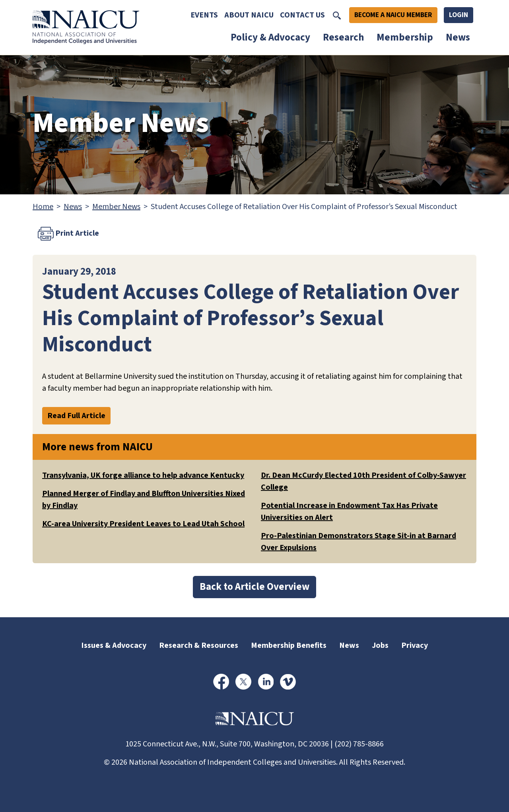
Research (343, 37)
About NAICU (249, 15)
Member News (116, 207)
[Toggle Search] (337, 15)
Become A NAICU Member (393, 15)
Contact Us (302, 15)
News (458, 37)
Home (43, 207)
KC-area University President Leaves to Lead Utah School (143, 524)
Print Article (68, 234)
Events (204, 15)
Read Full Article (76, 416)
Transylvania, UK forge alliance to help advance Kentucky (143, 475)
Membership (405, 37)
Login (458, 15)
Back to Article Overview (254, 587)
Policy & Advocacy (270, 37)
